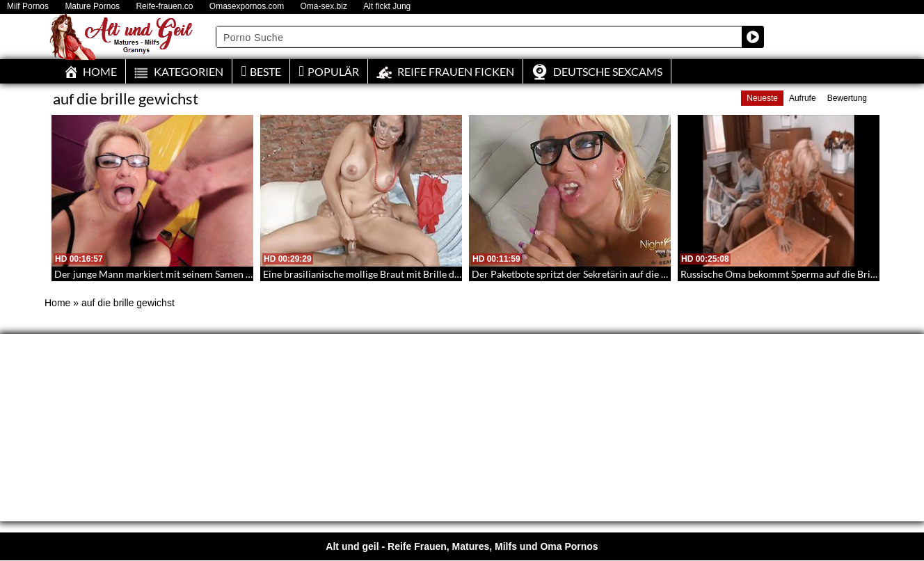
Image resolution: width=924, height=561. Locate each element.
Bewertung (847, 98)
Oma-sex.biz (324, 7)
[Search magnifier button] (753, 37)
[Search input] (479, 37)
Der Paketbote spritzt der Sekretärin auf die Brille (578, 274)
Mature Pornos (92, 7)
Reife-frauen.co (164, 7)
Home (57, 303)
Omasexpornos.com (247, 7)
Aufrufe (803, 98)
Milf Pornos (28, 7)
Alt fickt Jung (387, 7)
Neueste (762, 98)
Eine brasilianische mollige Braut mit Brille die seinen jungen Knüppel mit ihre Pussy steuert (461, 274)
